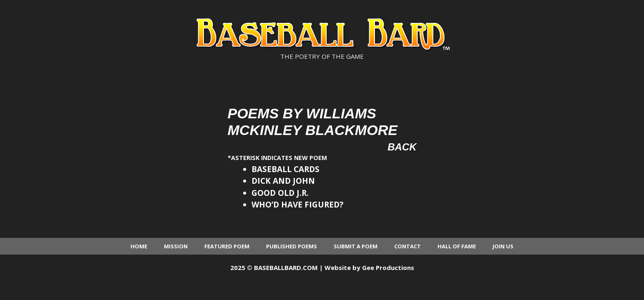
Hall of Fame (457, 246)
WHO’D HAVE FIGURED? (297, 205)
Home (139, 246)
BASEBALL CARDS (286, 169)
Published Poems (292, 246)
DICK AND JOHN (283, 181)
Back (402, 147)
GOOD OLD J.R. (280, 193)
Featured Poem (227, 246)
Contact (408, 246)
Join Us (503, 246)
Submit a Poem (356, 246)
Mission (176, 246)
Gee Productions (388, 267)
